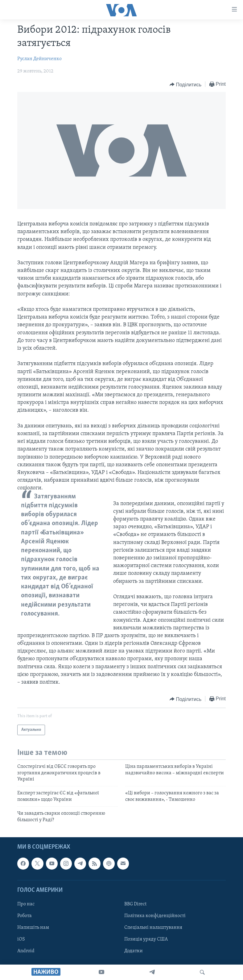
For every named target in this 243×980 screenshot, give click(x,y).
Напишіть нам (33, 928)
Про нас (26, 904)
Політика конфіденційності (155, 916)
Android (26, 951)
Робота (25, 916)
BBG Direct (135, 904)
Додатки (134, 951)
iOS (21, 939)
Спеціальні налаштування (153, 928)
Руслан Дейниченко (39, 59)
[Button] (185, 84)
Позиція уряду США (146, 939)
